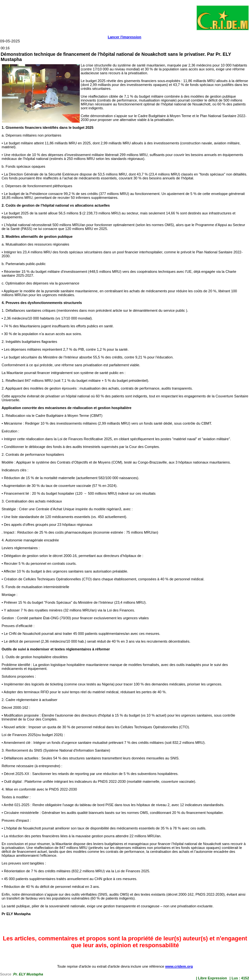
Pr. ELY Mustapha (28, 974)
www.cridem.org (179, 966)
